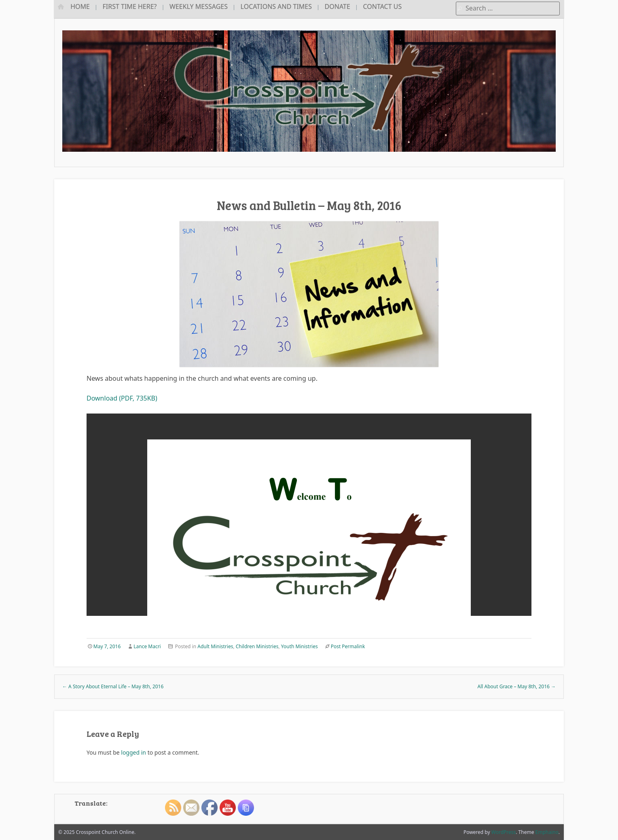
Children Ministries (257, 646)
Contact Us (382, 6)
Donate (338, 6)
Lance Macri (147, 646)
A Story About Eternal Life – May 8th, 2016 (113, 686)
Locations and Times (276, 6)
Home (80, 6)
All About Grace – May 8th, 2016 (517, 686)
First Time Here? (130, 6)
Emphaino (547, 832)
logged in (133, 752)
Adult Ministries (215, 646)
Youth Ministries (299, 646)
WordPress (504, 832)
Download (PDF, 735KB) (122, 398)
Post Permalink (348, 646)
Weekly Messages (199, 6)
